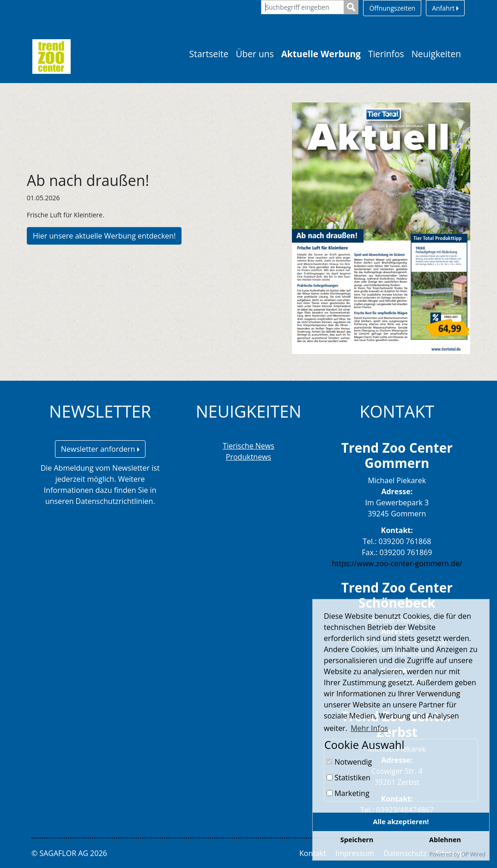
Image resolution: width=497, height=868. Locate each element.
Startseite (209, 54)
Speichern (357, 840)
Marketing (348, 793)
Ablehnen (445, 840)
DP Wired (473, 854)
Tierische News (248, 446)
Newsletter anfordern (100, 449)
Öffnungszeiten (392, 8)
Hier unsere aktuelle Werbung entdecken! (104, 236)
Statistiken (349, 778)
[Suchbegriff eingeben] (303, 7)
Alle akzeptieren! (401, 822)
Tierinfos (386, 54)
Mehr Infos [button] (369, 728)
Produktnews (248, 457)
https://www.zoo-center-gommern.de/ (397, 563)
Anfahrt (445, 8)
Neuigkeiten (436, 54)
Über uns (255, 54)
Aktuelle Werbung (321, 54)
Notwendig (349, 762)
